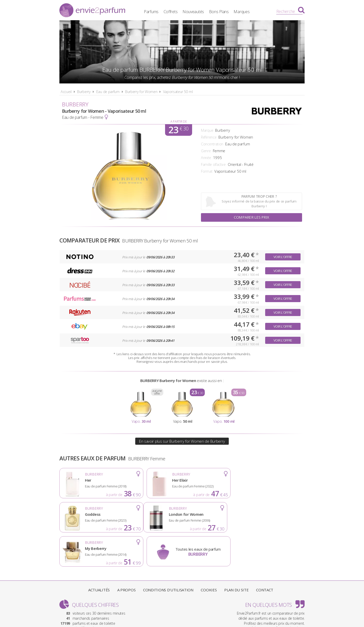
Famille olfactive (213, 164)
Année (206, 158)
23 (178, 130)
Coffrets (175, 11)
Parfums (155, 11)
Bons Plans (223, 11)
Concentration (212, 144)
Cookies (209, 556)
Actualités (99, 556)
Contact (265, 556)
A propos (127, 556)
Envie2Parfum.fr (92, 11)
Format (207, 171)
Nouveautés (198, 11)
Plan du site (236, 556)
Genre (206, 151)
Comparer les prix (252, 217)
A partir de (179, 121)
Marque (207, 130)
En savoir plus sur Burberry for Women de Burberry (182, 441)
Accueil (66, 92)
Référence (209, 137)
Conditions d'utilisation (168, 556)
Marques (246, 11)
